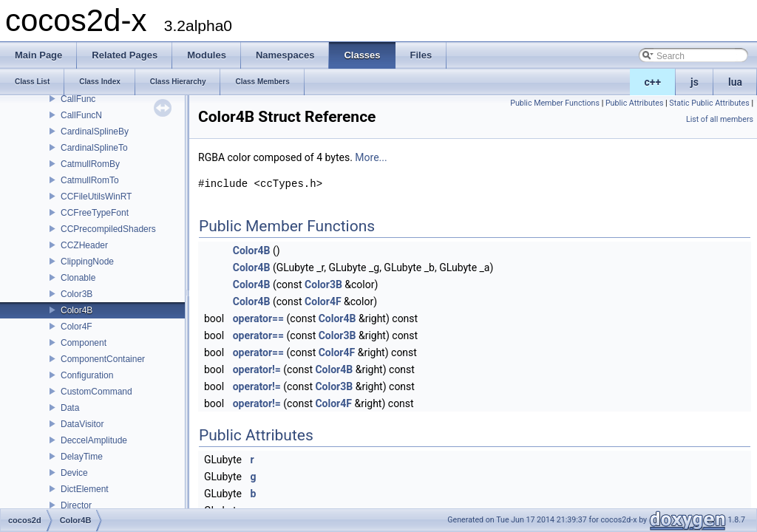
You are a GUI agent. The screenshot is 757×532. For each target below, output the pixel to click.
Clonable (78, 278)
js (695, 82)
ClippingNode (87, 262)
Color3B (77, 294)
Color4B (77, 310)
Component (84, 343)
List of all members (720, 119)
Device (74, 473)
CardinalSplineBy (95, 132)
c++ (653, 82)
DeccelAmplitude (94, 440)
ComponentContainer (103, 359)
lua (735, 82)
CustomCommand (96, 392)
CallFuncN (81, 115)
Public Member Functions (555, 103)
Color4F (77, 327)
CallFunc (78, 99)
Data (70, 408)
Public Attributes (635, 103)
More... (371, 157)
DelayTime (82, 457)
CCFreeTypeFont (95, 213)
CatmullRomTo (90, 180)
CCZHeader (84, 245)
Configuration (87, 375)
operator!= (257, 369)
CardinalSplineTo (94, 148)
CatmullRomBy (90, 164)
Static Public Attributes (709, 103)
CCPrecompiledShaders (108, 229)
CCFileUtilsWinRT (96, 197)
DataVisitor (82, 424)
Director (76, 505)
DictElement (85, 489)
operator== (258, 318)
